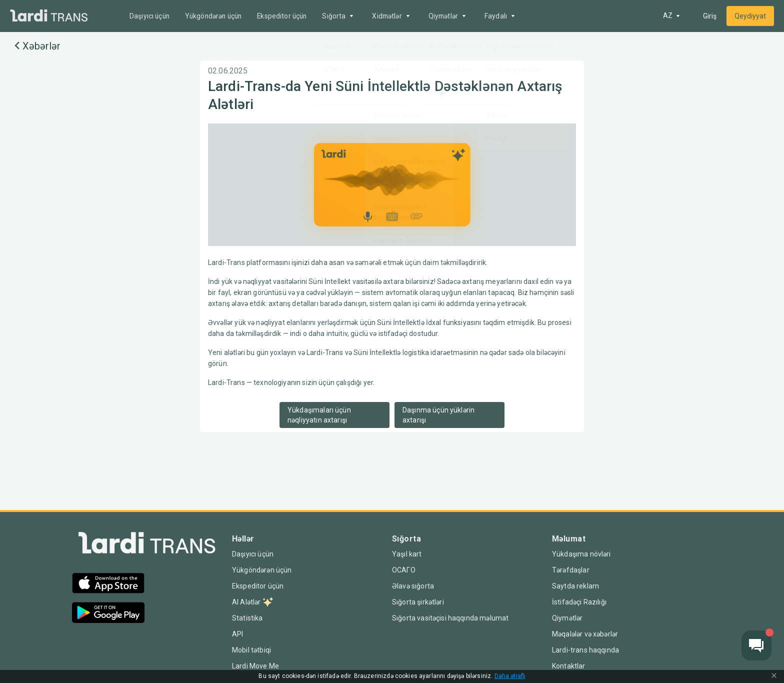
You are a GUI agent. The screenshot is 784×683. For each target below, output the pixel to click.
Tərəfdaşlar (571, 570)
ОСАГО (404, 570)
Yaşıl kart (406, 554)
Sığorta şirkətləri (418, 602)
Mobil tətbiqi (252, 650)
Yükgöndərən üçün (217, 16)
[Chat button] (756, 645)
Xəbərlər (36, 46)
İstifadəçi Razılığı (579, 602)
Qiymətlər (568, 618)
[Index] (147, 545)
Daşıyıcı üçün (150, 16)
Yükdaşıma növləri (581, 554)
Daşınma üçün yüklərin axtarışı (438, 415)
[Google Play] (108, 614)
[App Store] (108, 584)
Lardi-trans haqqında (585, 650)
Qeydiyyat (750, 16)
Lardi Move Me (255, 666)
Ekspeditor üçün (289, 16)
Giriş (710, 16)
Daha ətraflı (511, 676)
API (237, 634)
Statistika (247, 618)
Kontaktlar (569, 666)
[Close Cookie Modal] (774, 676)
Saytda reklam (575, 586)
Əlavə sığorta (413, 586)
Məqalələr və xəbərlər (587, 634)
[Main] (49, 16)
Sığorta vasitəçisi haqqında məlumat (450, 618)
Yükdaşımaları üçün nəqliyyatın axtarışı (319, 415)
